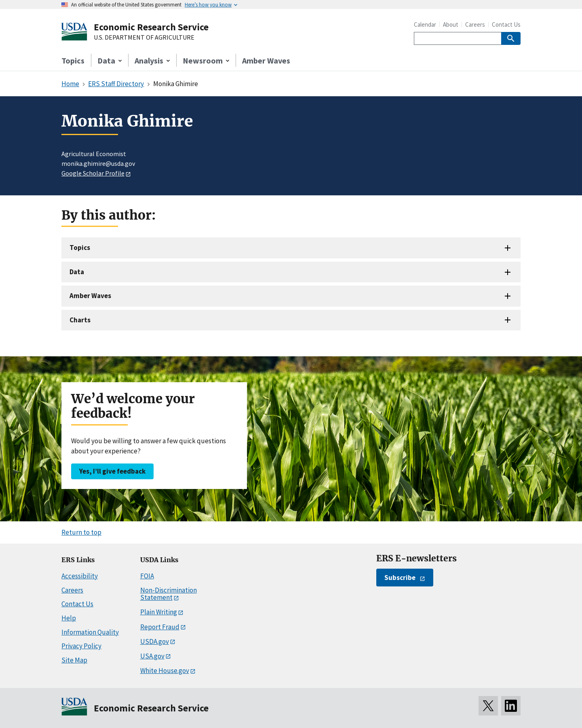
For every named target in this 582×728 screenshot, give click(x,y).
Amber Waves (266, 60)
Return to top (81, 532)
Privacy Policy (81, 646)
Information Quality (90, 632)
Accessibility (80, 576)
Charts (80, 320)
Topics (73, 60)
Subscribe (400, 578)
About (451, 24)
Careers (475, 24)
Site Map (74, 660)
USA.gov (152, 656)
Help (69, 618)
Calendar (425, 24)
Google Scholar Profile (93, 173)
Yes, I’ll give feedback (112, 471)
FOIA (147, 576)
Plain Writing (159, 612)
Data (77, 272)
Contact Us (506, 24)
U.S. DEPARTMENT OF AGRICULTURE (144, 38)
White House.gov (165, 671)
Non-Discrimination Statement (169, 594)
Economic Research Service (151, 27)
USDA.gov (155, 641)
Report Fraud (160, 627)
